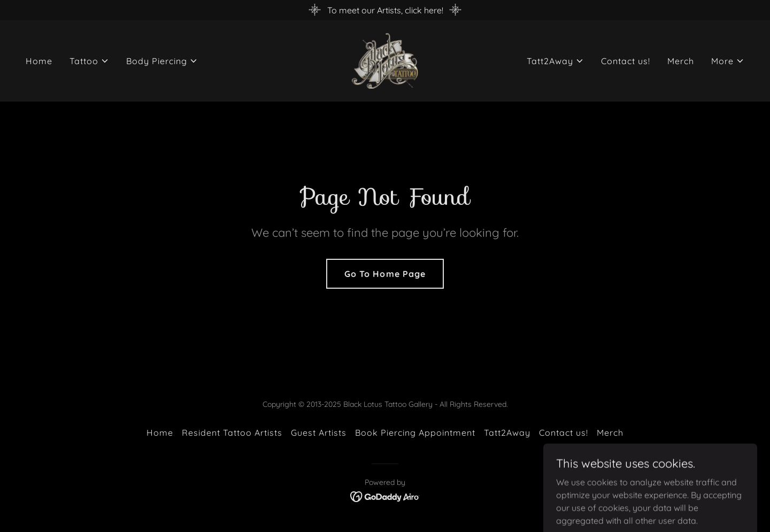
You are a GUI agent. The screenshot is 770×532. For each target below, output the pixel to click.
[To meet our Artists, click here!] (385, 10)
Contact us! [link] (626, 61)
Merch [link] (681, 61)
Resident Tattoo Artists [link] (232, 433)
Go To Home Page (385, 274)
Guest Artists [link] (319, 433)
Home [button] (160, 433)
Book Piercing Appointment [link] (415, 433)
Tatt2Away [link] (507, 433)
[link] (385, 60)
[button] (89, 61)
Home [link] (39, 61)
